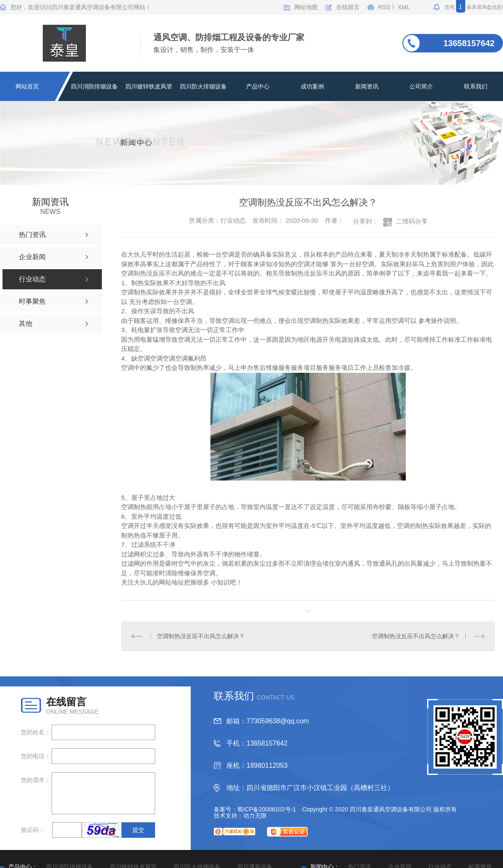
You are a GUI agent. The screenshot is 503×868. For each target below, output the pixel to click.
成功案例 (312, 86)
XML (404, 7)
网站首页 (27, 86)
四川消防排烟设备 (94, 86)
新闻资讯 (367, 86)
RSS (384, 7)
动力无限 (255, 815)
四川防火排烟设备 (203, 86)
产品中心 (258, 86)
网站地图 (306, 7)
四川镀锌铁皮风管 (149, 86)
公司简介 (421, 86)
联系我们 (476, 86)
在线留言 (348, 7)
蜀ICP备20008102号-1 (267, 809)
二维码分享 (412, 221)
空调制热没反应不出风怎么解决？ (201, 636)
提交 (138, 829)
